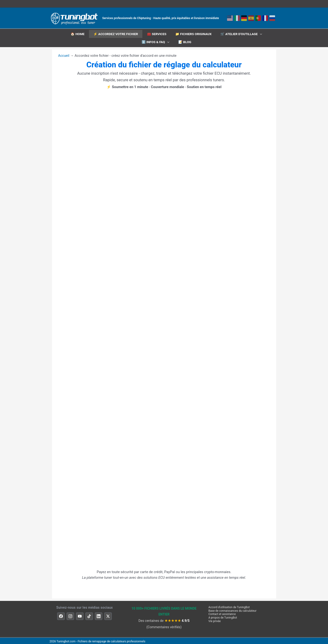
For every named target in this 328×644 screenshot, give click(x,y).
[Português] (258, 18)
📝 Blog (185, 42)
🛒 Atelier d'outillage (240, 33)
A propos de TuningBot (223, 616)
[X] (108, 615)
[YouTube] (80, 615)
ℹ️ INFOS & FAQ (153, 42)
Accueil (64, 54)
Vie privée (215, 620)
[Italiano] (237, 18)
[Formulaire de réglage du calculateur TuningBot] (164, 323)
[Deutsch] (244, 18)
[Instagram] (70, 615)
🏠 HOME (76, 33)
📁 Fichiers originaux (194, 33)
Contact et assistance (222, 613)
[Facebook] (61, 615)
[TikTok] (89, 615)
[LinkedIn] (99, 615)
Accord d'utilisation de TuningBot (229, 606)
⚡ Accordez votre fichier (115, 33)
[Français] (265, 18)
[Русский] (272, 18)
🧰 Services (157, 33)
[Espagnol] (251, 18)
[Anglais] (230, 18)
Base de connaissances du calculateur (232, 609)
